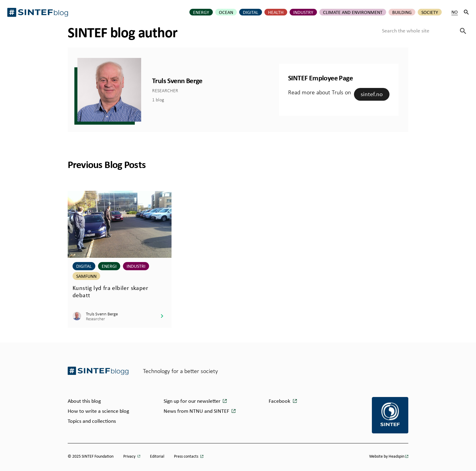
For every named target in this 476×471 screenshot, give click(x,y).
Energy (201, 12)
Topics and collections (92, 421)
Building (402, 12)
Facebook (279, 401)
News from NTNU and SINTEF (197, 411)
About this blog (84, 401)
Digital (251, 12)
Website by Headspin (387, 456)
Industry (303, 12)
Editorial (157, 456)
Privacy (130, 456)
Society (430, 12)
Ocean (226, 12)
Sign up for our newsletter (193, 401)
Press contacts (187, 456)
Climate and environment (353, 12)
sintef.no (372, 94)
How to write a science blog (98, 411)
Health (276, 12)
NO (455, 12)
